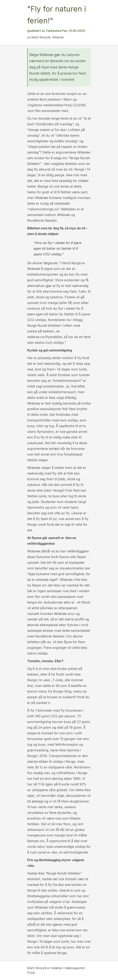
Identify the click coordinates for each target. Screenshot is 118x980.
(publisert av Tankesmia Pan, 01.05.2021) (56, 31)
